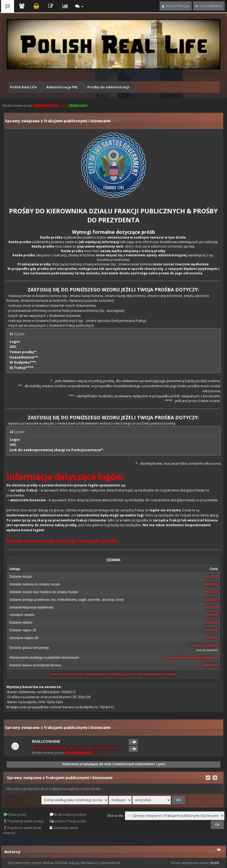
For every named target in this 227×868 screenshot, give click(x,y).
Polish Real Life (23, 87)
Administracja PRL (62, 87)
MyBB (215, 863)
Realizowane (46, 741)
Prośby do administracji (108, 87)
